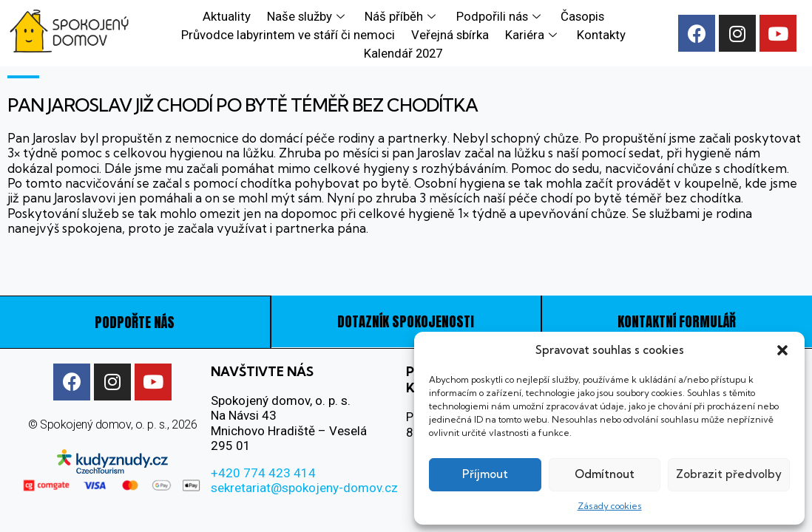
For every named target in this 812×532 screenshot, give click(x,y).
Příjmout (485, 474)
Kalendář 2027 (403, 50)
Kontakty (600, 33)
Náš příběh (401, 16)
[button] (782, 350)
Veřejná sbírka (451, 33)
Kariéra (533, 33)
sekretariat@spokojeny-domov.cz (304, 486)
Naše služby (308, 16)
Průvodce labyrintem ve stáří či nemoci (289, 33)
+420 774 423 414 (263, 471)
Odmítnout (605, 474)
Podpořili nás (498, 16)
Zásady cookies (610, 506)
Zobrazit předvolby (729, 474)
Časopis (579, 16)
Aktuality (228, 16)
